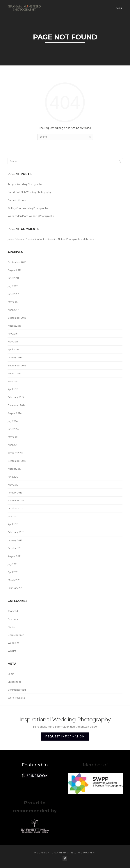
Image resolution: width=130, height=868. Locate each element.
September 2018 (17, 262)
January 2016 (15, 357)
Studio (11, 627)
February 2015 (16, 397)
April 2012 (13, 524)
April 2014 (13, 445)
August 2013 (15, 469)
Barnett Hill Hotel (17, 200)
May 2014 (13, 437)
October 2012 (15, 508)
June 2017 (13, 294)
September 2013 (17, 461)
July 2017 (13, 286)
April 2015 (13, 389)
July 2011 (13, 564)
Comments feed (17, 690)
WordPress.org (16, 698)
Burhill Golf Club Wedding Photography (30, 192)
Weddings (14, 643)
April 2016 (13, 349)
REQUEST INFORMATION (65, 736)
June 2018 (13, 278)
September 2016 (17, 318)
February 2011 (16, 588)
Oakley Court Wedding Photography (28, 208)
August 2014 (15, 413)
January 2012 (15, 540)
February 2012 (16, 532)
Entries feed (15, 682)
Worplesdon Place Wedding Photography (31, 216)
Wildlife (12, 651)
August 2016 (15, 326)
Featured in (35, 765)
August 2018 (15, 270)
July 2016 (13, 334)
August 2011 (15, 556)
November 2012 (17, 500)
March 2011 (14, 580)
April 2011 (13, 572)
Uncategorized (16, 635)
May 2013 (13, 485)
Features (13, 619)
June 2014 (13, 429)
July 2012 (13, 516)
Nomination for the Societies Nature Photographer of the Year (60, 239)
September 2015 (17, 365)
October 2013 (15, 453)
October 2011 (15, 548)
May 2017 (13, 302)
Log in (11, 674)
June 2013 (13, 477)
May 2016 (13, 342)
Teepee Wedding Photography (25, 184)
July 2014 (13, 421)
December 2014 (17, 405)
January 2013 (15, 493)
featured (13, 611)
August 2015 (15, 373)
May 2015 (13, 381)
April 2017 (13, 310)
